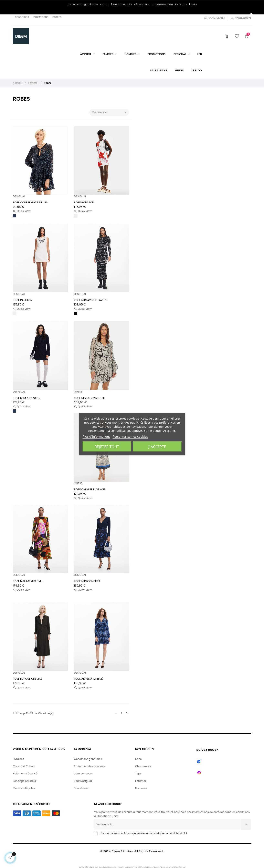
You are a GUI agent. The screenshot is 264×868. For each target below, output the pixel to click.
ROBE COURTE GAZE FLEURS (30, 203)
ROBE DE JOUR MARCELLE (90, 398)
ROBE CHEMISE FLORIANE (90, 490)
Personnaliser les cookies (130, 436)
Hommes (141, 788)
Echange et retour (25, 781)
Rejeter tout (107, 447)
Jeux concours (83, 774)
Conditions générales (88, 759)
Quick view (22, 211)
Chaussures (143, 766)
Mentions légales (24, 788)
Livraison (19, 759)
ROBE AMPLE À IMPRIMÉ (89, 679)
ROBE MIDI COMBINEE (87, 581)
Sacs (138, 759)
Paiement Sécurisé (25, 774)
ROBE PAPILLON (23, 300)
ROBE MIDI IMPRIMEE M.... (28, 581)
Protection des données (89, 766)
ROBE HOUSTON (84, 203)
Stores (57, 17)
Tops (138, 774)
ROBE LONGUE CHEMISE (28, 679)
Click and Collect (24, 766)
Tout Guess (81, 788)
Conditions (22, 17)
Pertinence (111, 112)
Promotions (41, 17)
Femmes (141, 781)
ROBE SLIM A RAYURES (27, 398)
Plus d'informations (96, 436)
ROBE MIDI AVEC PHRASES (90, 300)
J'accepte (157, 447)
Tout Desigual (83, 781)
